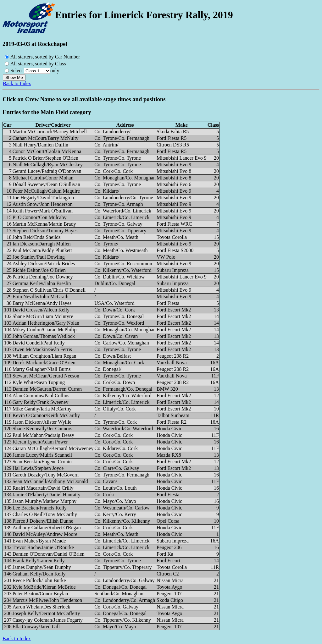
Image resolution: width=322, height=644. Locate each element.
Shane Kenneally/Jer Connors (42, 429)
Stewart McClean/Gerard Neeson (46, 376)
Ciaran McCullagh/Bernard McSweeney (53, 448)
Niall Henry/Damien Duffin (40, 145)
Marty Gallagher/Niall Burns (42, 369)
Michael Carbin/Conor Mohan (43, 178)
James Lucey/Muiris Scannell (42, 455)
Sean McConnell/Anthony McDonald (50, 481)
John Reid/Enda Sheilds (37, 237)
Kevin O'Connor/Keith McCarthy (46, 415)
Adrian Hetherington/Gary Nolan (46, 323)
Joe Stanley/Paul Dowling (39, 257)
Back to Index (17, 83)
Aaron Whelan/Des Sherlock (42, 607)
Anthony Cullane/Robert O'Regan (47, 528)
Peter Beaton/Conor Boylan (40, 594)
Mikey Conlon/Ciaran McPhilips (46, 330)
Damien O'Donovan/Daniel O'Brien (49, 554)
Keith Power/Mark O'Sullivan (43, 211)
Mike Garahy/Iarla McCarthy (42, 409)
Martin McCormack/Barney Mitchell (50, 132)
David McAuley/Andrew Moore (45, 534)
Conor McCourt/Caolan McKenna (47, 151)
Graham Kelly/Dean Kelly (39, 574)
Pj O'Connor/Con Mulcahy (40, 217)
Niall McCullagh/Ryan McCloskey (48, 165)
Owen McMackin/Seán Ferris (42, 349)
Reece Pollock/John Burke (39, 580)
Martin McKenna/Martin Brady (44, 224)
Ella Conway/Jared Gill (36, 627)
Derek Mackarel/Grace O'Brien (44, 363)
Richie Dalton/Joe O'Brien (39, 270)
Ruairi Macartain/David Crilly (43, 488)
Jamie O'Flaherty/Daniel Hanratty (47, 495)
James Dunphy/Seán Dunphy (42, 567)
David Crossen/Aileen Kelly (41, 310)
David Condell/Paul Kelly (39, 343)
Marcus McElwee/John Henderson (47, 600)
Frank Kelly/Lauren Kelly (39, 561)
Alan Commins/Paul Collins (41, 396)
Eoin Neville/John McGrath (41, 297)
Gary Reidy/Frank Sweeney (41, 402)
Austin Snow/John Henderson (43, 204)
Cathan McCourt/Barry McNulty (46, 138)
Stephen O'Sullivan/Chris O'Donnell (49, 290)
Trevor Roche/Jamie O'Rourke (43, 547)
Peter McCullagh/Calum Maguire (46, 191)
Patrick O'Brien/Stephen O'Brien (45, 158)
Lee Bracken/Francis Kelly (40, 508)
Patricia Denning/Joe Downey (43, 277)
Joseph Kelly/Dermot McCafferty (46, 613)
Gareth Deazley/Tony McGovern (46, 475)
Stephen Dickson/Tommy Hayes (45, 231)
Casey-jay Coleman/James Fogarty (48, 620)
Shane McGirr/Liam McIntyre (43, 316)
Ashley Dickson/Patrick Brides (44, 264)
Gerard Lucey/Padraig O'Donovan (47, 171)
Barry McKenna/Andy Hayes (42, 303)
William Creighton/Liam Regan (44, 356)
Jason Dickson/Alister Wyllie (42, 422)
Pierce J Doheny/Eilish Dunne (43, 521)
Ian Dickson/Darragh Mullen (42, 244)
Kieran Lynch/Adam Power (40, 442)
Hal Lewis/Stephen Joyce (38, 468)
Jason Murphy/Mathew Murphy (45, 501)
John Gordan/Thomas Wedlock (44, 336)
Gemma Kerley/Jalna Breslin (42, 283)
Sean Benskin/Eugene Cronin (42, 462)
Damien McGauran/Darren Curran (47, 389)
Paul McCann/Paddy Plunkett (42, 250)
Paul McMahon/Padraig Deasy (43, 435)
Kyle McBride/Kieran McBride (44, 587)
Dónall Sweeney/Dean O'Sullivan (46, 184)
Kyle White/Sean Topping (39, 382)
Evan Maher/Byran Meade (39, 541)
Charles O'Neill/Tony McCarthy (45, 514)
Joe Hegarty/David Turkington (43, 198)
